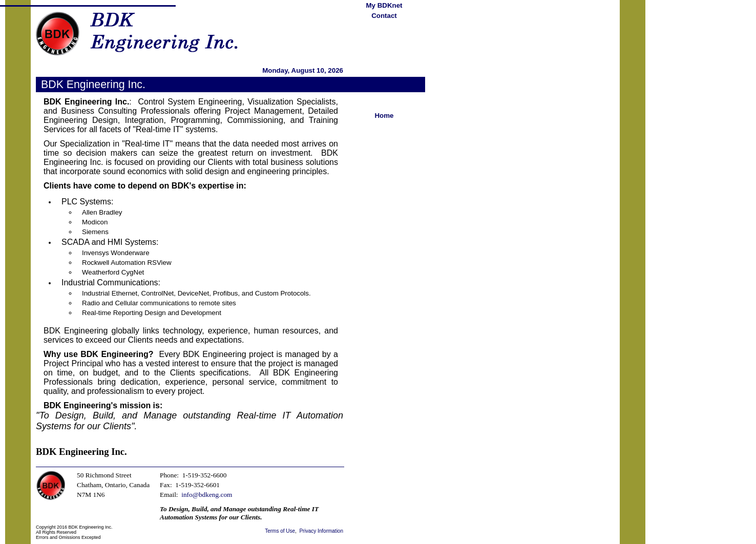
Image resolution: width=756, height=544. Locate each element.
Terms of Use (280, 531)
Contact (384, 16)
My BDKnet (384, 5)
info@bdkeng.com (207, 495)
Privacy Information (321, 531)
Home (384, 116)
